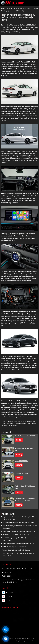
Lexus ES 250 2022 (21, 461)
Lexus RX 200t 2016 (21, 474)
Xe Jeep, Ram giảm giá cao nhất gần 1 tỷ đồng (18, 523)
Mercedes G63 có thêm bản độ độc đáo (16, 535)
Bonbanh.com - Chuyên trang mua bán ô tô (20, 641)
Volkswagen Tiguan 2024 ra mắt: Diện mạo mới (19, 531)
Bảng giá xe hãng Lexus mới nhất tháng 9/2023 (18, 544)
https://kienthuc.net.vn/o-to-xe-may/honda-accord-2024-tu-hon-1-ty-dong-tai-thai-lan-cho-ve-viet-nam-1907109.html (19, 423)
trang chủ (5, 8)
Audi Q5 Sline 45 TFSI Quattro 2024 (25, 487)
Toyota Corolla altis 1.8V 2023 (25, 436)
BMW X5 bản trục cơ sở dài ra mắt (14, 547)
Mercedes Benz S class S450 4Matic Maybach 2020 (25, 500)
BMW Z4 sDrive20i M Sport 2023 (24, 450)
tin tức (13, 8)
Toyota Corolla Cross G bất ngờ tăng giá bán (18, 550)
